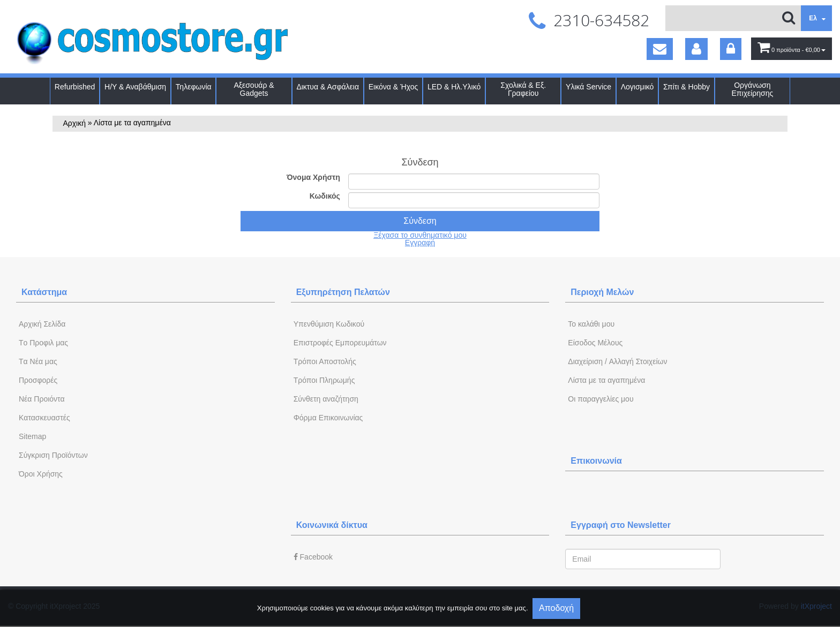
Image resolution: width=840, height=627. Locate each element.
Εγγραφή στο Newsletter (621, 525)
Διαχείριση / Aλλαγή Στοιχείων (617, 361)
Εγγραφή (420, 243)
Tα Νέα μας (38, 361)
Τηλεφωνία (194, 87)
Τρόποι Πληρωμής (324, 380)
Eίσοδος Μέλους (595, 343)
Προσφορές (38, 380)
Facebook (313, 557)
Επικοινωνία (596, 461)
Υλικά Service (588, 87)
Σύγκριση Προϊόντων (53, 455)
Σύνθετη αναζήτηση (326, 399)
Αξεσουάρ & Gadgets (254, 89)
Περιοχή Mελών (602, 292)
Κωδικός (325, 196)
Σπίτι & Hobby (687, 87)
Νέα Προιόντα (42, 399)
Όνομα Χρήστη (313, 177)
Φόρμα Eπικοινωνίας (328, 418)
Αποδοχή (556, 608)
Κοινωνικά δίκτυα (332, 525)
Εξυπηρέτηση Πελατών (343, 292)
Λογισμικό (637, 87)
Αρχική (74, 123)
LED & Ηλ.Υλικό (454, 87)
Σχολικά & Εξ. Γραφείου (523, 89)
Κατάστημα (44, 292)
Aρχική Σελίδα (42, 324)
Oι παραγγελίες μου (601, 399)
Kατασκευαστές (44, 418)
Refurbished (75, 87)
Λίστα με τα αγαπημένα (606, 380)
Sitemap (32, 436)
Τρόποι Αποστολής (325, 361)
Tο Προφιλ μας (43, 343)
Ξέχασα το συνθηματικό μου (420, 235)
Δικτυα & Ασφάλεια (328, 87)
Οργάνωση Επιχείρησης (753, 89)
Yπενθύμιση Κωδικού (329, 324)
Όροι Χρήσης (41, 474)
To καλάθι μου (591, 324)
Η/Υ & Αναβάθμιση (135, 87)
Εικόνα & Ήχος (393, 87)
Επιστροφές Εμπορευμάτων (340, 343)
